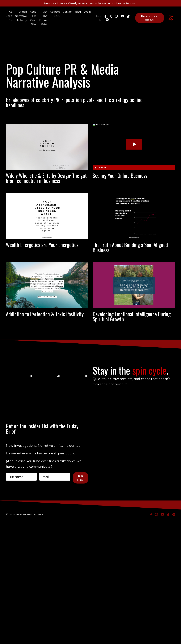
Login (88, 13)
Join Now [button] (81, 602)
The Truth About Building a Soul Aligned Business (132, 284)
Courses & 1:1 (55, 15)
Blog (78, 13)
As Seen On (9, 17)
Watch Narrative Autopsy (21, 17)
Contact (68, 13)
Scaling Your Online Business (126, 182)
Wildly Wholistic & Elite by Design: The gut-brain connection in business (47, 192)
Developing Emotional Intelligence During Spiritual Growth (130, 371)
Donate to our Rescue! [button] (150, 19)
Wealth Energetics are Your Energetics (44, 279)
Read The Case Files (33, 19)
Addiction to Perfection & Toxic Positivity (46, 366)
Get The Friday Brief (43, 19)
